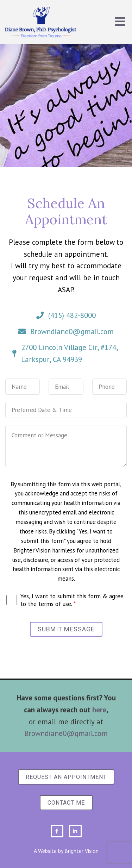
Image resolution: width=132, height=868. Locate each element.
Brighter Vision (81, 851)
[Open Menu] (120, 22)
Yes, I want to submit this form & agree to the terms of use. (72, 600)
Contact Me (66, 803)
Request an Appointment (66, 777)
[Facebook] (57, 831)
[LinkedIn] (75, 831)
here (99, 710)
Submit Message (66, 629)
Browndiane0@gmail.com (66, 733)
